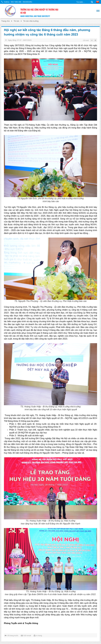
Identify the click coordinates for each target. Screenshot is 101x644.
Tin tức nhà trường (31, 21)
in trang (39, 636)
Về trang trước (13, 636)
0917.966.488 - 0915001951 (22, 2)
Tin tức (17, 21)
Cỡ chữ (86, 40)
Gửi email (27, 636)
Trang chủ (6, 21)
